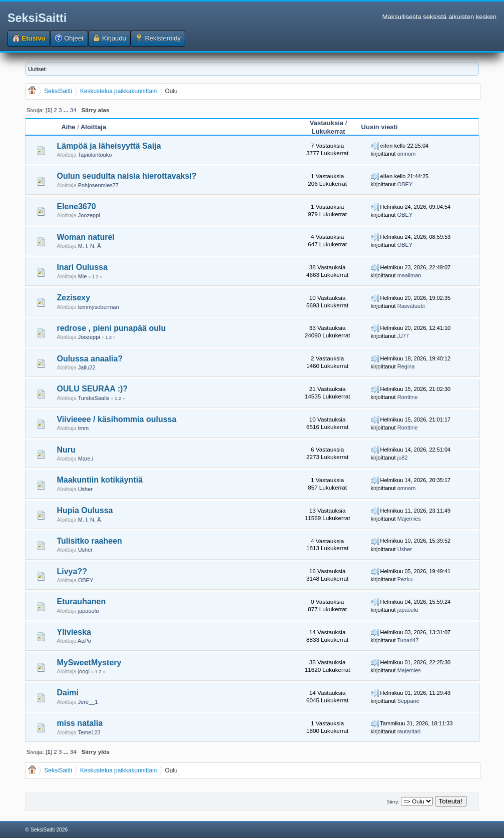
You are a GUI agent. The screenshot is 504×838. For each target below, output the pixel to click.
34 (73, 110)
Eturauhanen (81, 601)
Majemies (409, 519)
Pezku (405, 579)
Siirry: (393, 802)
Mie (83, 276)
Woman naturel (85, 237)
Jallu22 (87, 367)
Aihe (68, 127)
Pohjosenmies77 (98, 185)
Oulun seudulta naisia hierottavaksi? (126, 176)
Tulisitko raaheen (89, 541)
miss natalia (80, 723)
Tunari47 (408, 640)
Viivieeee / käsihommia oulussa (116, 419)
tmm (83, 428)
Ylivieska (74, 632)
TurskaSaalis (93, 398)
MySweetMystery (89, 663)
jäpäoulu (89, 611)
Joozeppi (89, 215)
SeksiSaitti (37, 18)
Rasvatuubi (411, 306)
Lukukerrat (328, 131)
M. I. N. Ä (90, 246)
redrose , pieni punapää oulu (111, 328)
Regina (406, 366)
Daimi (68, 693)
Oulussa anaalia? (90, 359)
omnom (407, 154)
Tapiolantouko (95, 155)
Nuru (66, 450)
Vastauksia (327, 123)
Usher (85, 489)
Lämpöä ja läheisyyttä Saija (109, 146)
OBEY (405, 184)
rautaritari (409, 731)
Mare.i (86, 459)
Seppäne (408, 701)
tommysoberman (99, 307)
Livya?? (72, 571)
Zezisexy (73, 298)
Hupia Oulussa (85, 510)
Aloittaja (93, 127)
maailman (409, 275)
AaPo (84, 641)
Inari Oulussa (82, 267)
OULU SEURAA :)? (92, 389)
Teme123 (89, 732)
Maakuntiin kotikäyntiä (100, 480)
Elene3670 (76, 206)
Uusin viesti (380, 127)
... (67, 110)
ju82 (403, 458)
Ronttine (408, 397)
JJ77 (403, 336)
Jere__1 (88, 702)
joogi (84, 671)
